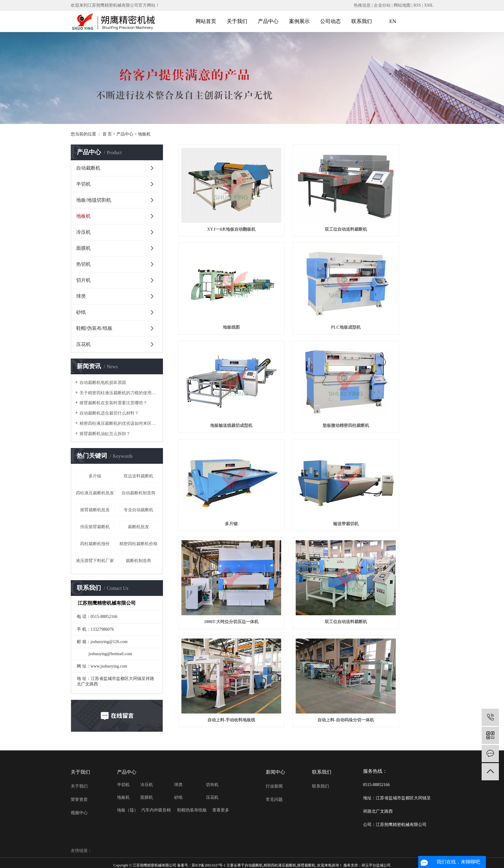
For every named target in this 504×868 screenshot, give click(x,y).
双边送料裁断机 (138, 476)
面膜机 (83, 248)
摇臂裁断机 (306, 864)
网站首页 (206, 21)
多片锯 (95, 476)
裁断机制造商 (138, 561)
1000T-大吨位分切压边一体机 (393, 365)
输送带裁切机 (306, 365)
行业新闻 (274, 785)
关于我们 (237, 21)
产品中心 (268, 21)
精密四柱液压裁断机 (280, 864)
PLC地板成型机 (218, 287)
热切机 (83, 264)
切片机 (83, 280)
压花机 (83, 344)
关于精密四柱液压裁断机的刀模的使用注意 (119, 393)
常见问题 (274, 798)
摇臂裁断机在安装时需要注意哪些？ (113, 403)
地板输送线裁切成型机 (306, 287)
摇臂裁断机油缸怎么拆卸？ (105, 434)
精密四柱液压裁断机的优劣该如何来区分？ (119, 423)
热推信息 (362, 5)
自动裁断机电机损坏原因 (103, 383)
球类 (81, 296)
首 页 (107, 134)
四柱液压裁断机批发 (95, 493)
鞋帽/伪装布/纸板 (94, 328)
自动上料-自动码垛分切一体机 (393, 443)
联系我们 (362, 21)
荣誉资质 (79, 798)
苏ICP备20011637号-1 (209, 864)
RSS (417, 5)
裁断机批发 (138, 527)
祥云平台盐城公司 (376, 864)
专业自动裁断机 (138, 510)
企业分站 (382, 5)
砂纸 (81, 312)
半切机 (83, 184)
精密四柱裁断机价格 (138, 544)
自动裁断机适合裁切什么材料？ (109, 413)
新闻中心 (275, 771)
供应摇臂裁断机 (95, 527)
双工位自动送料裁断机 (306, 209)
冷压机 (83, 232)
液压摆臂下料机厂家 (95, 561)
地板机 (144, 134)
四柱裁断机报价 (95, 544)
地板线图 (393, 209)
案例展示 (299, 21)
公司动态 (330, 21)
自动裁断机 (88, 168)
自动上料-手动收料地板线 (306, 443)
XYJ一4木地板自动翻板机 (218, 209)
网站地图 (402, 5)
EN (393, 21)
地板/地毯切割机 (94, 200)
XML (429, 5)
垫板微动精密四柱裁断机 (393, 287)
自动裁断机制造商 (138, 493)
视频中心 (79, 811)
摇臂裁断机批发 (95, 510)
